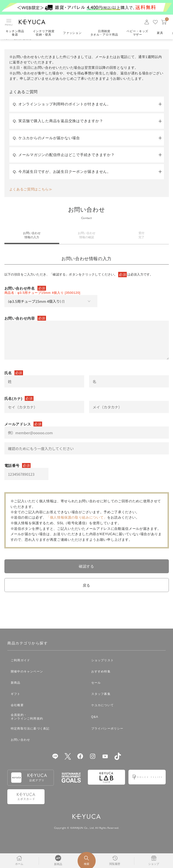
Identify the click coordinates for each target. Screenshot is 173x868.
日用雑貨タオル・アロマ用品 (105, 33)
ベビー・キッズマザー (138, 33)
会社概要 (17, 713)
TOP (7, 45)
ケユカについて (103, 713)
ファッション (73, 33)
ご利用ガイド (20, 668)
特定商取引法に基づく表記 (30, 736)
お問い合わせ (20, 748)
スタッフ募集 (101, 702)
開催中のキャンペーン (27, 679)
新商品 (16, 690)
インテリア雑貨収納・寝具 (44, 33)
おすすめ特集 (101, 679)
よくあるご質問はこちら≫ (31, 196)
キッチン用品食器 (15, 33)
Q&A (95, 725)
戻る (86, 593)
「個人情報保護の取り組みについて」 (77, 524)
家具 (161, 33)
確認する (86, 573)
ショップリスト (103, 668)
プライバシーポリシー (107, 736)
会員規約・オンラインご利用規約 (27, 725)
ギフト (16, 702)
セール (96, 690)
